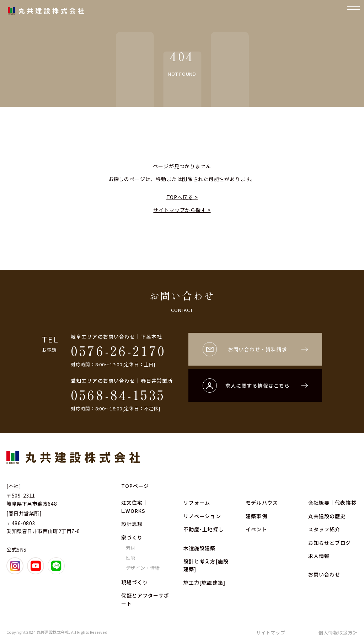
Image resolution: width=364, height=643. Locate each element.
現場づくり (135, 582)
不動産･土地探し (204, 529)
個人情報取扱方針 (338, 633)
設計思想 (132, 524)
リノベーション (202, 516)
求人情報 (319, 556)
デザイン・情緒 (143, 568)
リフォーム (197, 503)
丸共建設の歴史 (327, 516)
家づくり (132, 537)
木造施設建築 (200, 548)
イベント (256, 529)
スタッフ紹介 (324, 529)
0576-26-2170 (118, 350)
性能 (131, 558)
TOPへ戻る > (182, 197)
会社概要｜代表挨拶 (332, 503)
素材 (131, 548)
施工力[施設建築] (204, 583)
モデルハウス (262, 503)
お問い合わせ (324, 574)
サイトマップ (271, 633)
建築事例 (256, 516)
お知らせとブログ (330, 543)
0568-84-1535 (118, 394)
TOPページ (135, 486)
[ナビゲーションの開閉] (353, 11)
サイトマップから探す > (182, 210)
